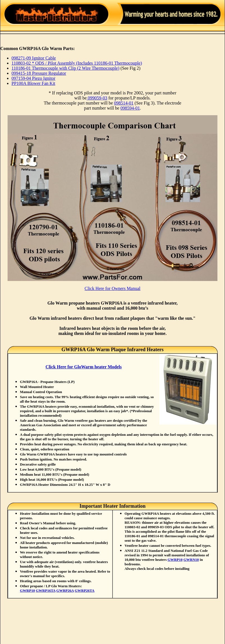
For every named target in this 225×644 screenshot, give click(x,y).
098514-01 (124, 103)
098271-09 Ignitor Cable (34, 58)
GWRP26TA (85, 590)
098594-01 (130, 108)
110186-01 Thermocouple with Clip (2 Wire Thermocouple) (65, 68)
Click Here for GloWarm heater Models (84, 367)
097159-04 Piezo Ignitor (33, 78)
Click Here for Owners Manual (112, 288)
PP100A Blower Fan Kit (33, 83)
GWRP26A (65, 590)
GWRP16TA (46, 590)
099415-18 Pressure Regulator (39, 73)
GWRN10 (191, 560)
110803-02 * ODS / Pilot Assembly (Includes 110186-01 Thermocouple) (77, 63)
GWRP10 (27, 590)
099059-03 (97, 98)
